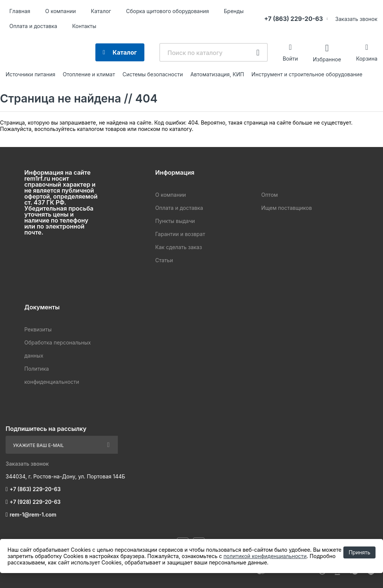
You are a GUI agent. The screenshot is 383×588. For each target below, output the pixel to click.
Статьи (164, 260)
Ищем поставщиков (286, 208)
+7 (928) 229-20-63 (35, 502)
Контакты (84, 26)
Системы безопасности (153, 74)
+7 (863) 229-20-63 (293, 19)
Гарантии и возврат (180, 234)
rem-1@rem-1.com (33, 514)
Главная (20, 11)
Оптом (269, 195)
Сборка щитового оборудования (168, 11)
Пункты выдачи (175, 221)
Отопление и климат (89, 74)
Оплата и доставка (33, 26)
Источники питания (30, 74)
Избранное (327, 59)
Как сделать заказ (179, 247)
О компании (61, 11)
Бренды (234, 11)
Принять (359, 552)
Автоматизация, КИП (217, 74)
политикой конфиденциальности (265, 556)
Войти (290, 59)
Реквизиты (38, 329)
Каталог (101, 11)
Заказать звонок (356, 19)
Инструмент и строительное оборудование (307, 74)
